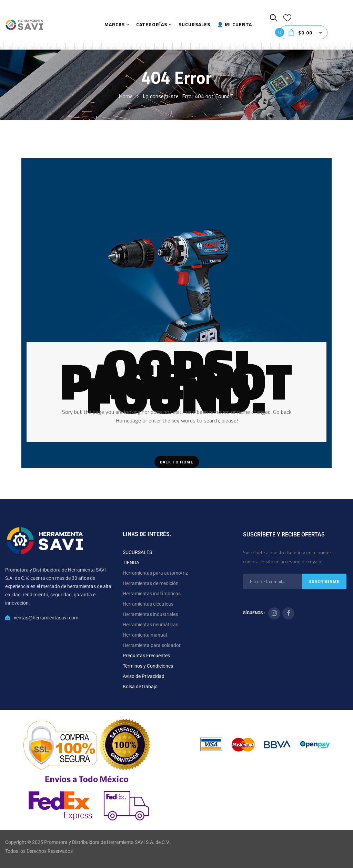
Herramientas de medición (151, 583)
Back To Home (177, 462)
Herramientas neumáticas (150, 625)
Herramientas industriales (150, 614)
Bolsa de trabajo (140, 687)
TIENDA (131, 563)
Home (126, 96)
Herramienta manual (145, 635)
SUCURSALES (137, 552)
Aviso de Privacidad (144, 676)
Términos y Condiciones (148, 666)
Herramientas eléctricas (148, 604)
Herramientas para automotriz (155, 573)
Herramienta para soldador (152, 645)
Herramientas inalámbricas (152, 594)
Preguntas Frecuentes (146, 656)
